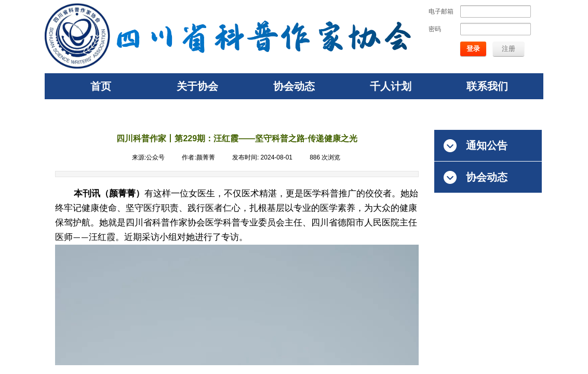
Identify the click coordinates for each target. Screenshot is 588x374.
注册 (509, 49)
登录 (473, 49)
